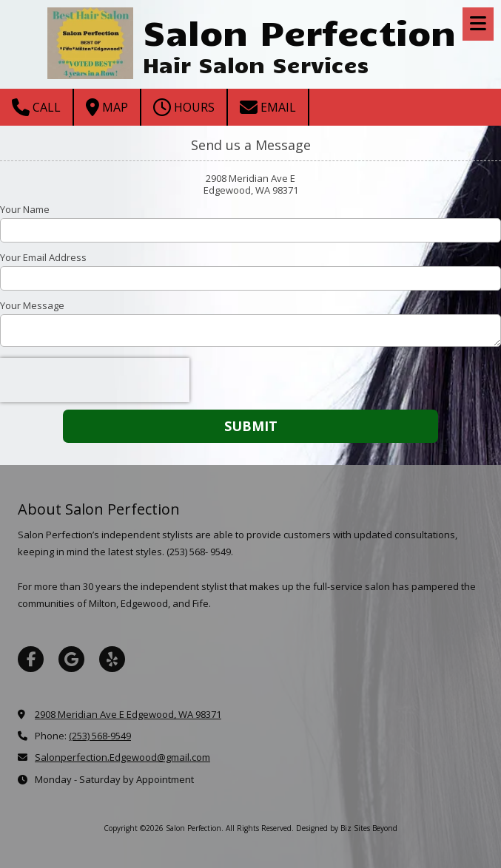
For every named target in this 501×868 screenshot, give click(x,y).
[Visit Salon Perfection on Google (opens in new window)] (71, 659)
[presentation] (95, 380)
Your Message (32, 305)
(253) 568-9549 (100, 736)
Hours (184, 107)
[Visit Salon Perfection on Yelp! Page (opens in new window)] (112, 659)
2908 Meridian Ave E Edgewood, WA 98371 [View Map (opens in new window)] (128, 714)
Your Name (25, 209)
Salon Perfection (299, 31)
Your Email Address (43, 257)
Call (36, 107)
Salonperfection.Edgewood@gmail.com (122, 757)
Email (268, 107)
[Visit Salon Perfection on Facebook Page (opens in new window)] (31, 659)
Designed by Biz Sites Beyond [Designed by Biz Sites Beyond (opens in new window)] (347, 828)
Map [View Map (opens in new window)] (107, 107)
